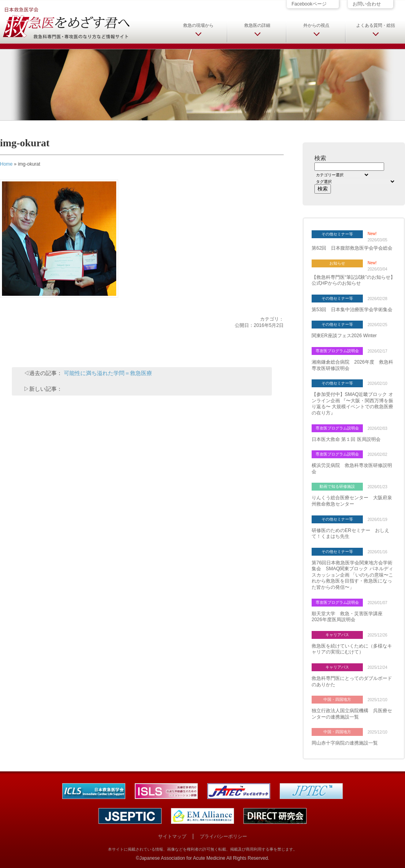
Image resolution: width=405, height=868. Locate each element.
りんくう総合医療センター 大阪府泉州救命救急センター (352, 501)
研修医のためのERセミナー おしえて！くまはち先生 (350, 534)
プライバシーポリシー (223, 836)
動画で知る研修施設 (337, 486)
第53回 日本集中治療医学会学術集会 (352, 310)
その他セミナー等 (337, 234)
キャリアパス (337, 635)
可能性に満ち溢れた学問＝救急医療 (108, 373)
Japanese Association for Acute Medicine (182, 858)
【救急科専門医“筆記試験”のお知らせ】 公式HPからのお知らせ (353, 280)
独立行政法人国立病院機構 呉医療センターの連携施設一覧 (352, 714)
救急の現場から (198, 25)
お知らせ (337, 263)
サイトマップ (172, 836)
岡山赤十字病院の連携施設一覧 (345, 743)
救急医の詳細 (257, 25)
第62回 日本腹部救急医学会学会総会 (352, 248)
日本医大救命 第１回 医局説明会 (346, 439)
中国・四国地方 (337, 699)
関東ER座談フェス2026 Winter (344, 336)
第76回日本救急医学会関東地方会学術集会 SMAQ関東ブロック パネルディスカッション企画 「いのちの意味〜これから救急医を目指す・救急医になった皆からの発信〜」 (352, 575)
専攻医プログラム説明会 (337, 351)
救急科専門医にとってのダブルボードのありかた (352, 681)
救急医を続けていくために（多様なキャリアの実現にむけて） (352, 649)
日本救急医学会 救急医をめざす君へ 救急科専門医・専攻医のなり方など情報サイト (66, 22)
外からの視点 (316, 25)
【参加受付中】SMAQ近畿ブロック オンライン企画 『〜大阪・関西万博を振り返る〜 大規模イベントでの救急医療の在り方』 (352, 404)
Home (6, 164)
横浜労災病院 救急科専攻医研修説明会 (352, 469)
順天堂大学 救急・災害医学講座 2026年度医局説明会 (349, 617)
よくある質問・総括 (376, 25)
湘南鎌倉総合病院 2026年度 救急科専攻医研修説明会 (352, 365)
